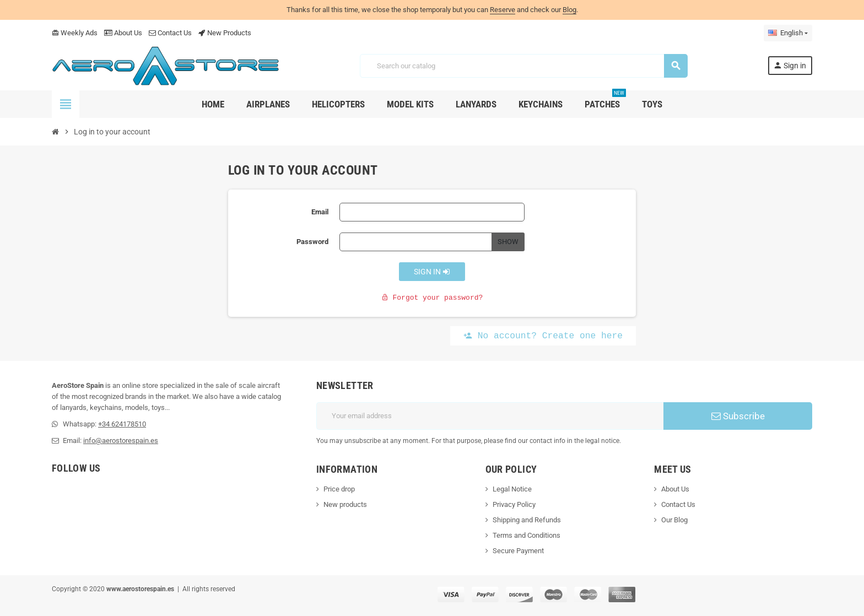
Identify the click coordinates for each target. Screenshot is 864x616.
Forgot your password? (432, 298)
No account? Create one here (543, 336)
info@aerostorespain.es (121, 441)
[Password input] (416, 242)
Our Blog (674, 520)
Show (508, 242)
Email (320, 212)
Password (312, 242)
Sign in (432, 272)
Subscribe (738, 416)
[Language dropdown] (788, 33)
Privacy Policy (514, 504)
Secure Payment (518, 551)
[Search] (523, 66)
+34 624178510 (122, 424)
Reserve (503, 10)
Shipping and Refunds (527, 520)
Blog (569, 10)
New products (345, 504)
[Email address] (490, 416)
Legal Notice (512, 489)
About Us (123, 33)
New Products (225, 33)
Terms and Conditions (526, 535)
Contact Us (170, 33)
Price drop (339, 489)
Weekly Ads (75, 33)
